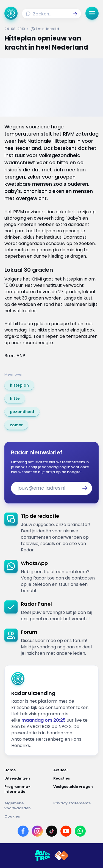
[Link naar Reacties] (76, 778)
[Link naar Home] (27, 770)
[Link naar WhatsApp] (80, 831)
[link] (19, 385)
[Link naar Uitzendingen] (27, 778)
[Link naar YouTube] (66, 831)
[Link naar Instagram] (37, 831)
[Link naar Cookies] (51, 816)
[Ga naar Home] (11, 13)
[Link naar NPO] (62, 856)
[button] (75, 14)
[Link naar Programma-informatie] (27, 789)
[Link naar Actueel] (76, 770)
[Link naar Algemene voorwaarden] (27, 806)
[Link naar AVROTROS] (42, 856)
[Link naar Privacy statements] (76, 806)
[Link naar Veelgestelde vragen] (76, 789)
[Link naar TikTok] (52, 831)
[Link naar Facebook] (23, 831)
